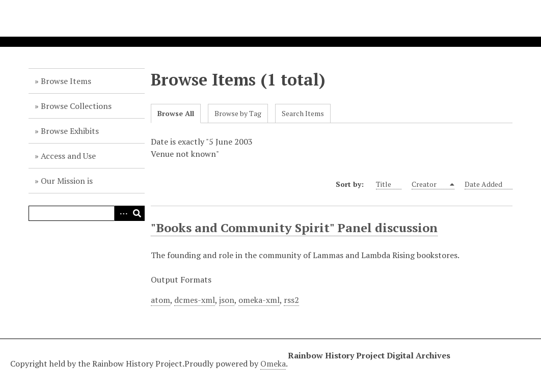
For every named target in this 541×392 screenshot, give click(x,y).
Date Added (489, 184)
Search (137, 213)
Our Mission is (67, 181)
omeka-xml (259, 300)
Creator (430, 184)
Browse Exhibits (70, 131)
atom (160, 300)
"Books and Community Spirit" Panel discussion (294, 228)
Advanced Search (122, 213)
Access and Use (68, 156)
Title (389, 184)
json (227, 300)
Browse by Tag (238, 113)
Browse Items (66, 81)
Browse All (176, 113)
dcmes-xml (195, 300)
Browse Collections (76, 106)
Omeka (273, 363)
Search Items (303, 113)
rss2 (291, 300)
